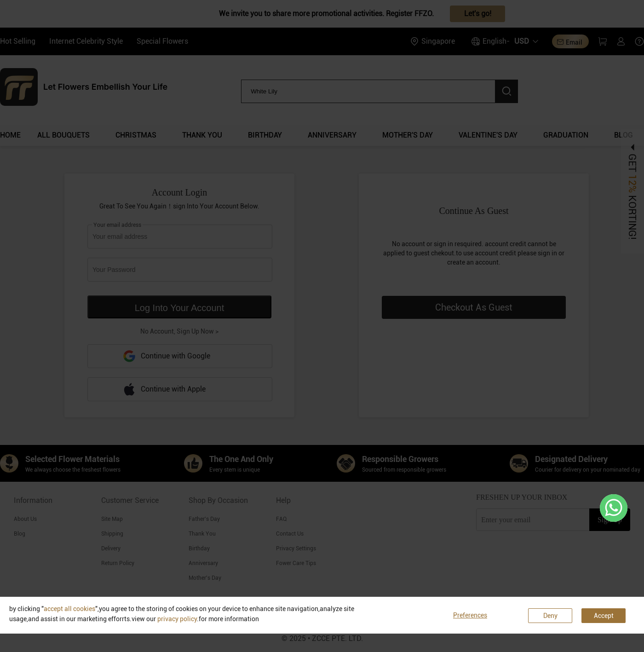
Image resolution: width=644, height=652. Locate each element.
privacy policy (177, 619)
